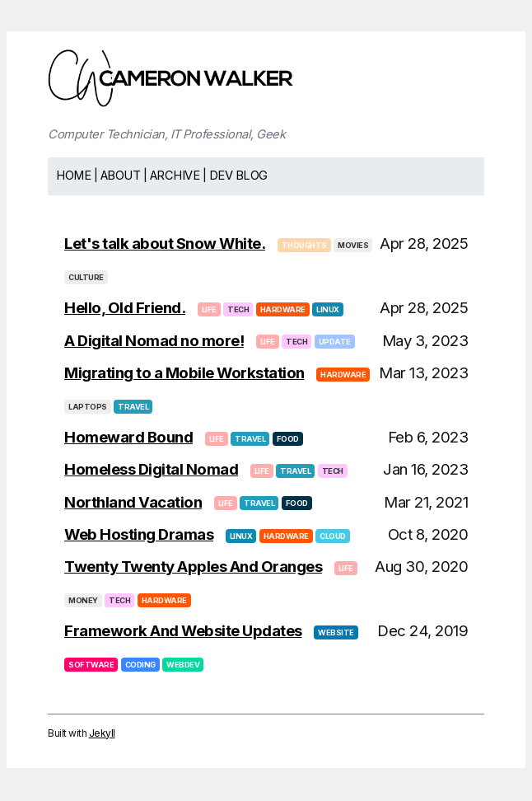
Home (73, 176)
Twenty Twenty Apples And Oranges (193, 567)
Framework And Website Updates (183, 631)
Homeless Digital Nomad (151, 469)
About (121, 176)
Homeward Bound (128, 437)
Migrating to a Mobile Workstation (184, 373)
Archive (175, 176)
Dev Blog (238, 176)
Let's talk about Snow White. (165, 244)
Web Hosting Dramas (139, 534)
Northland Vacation (133, 502)
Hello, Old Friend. (125, 308)
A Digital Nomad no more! (154, 341)
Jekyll (102, 733)
